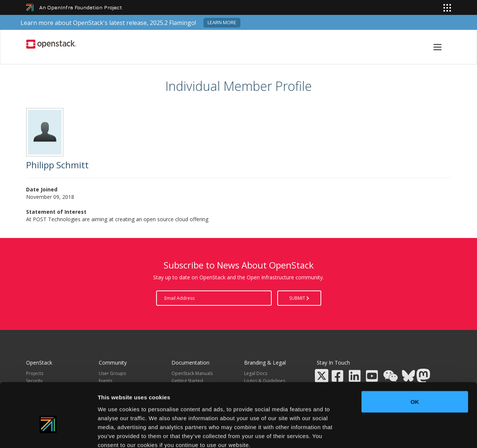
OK (415, 360)
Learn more (222, 23)
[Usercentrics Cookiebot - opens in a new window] (48, 433)
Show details (391, 433)
